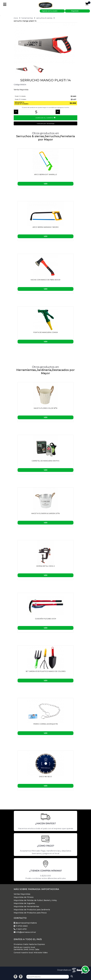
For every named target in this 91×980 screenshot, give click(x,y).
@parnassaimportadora (25, 923)
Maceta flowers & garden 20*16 (45, 513)
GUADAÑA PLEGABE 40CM (45, 619)
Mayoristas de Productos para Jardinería (32, 910)
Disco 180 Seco (45, 777)
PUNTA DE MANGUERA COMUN (46, 332)
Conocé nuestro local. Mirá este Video (31, 953)
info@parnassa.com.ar (25, 932)
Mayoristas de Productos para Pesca (30, 913)
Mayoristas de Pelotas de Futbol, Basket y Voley (35, 900)
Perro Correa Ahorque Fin (46, 724)
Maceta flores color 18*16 (45, 408)
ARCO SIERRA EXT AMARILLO (46, 174)
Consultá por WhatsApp (46, 123)
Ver (46, 184)
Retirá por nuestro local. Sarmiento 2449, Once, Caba (26, 948)
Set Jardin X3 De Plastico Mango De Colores (46, 671)
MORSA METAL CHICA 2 (46, 566)
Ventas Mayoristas (22, 894)
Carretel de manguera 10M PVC (46, 461)
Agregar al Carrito (45, 118)
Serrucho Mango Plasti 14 (25, 21)
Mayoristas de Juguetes (24, 903)
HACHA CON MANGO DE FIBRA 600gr (45, 280)
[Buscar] (48, 977)
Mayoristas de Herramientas (26, 907)
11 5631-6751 (20, 929)
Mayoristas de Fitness (24, 897)
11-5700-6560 (21, 926)
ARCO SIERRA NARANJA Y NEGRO (46, 227)
